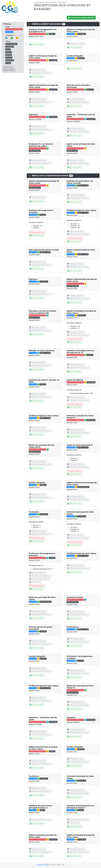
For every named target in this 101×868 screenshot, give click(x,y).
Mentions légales (43, 865)
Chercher (8, 67)
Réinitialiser (9, 70)
